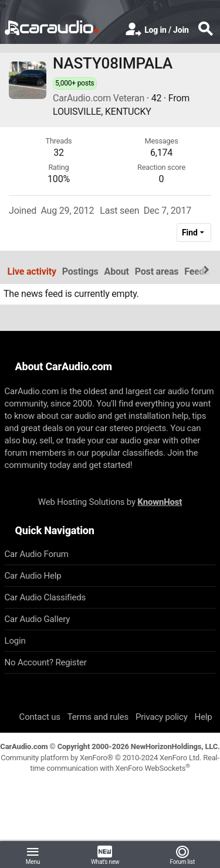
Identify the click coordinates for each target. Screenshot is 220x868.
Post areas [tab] (157, 271)
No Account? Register (46, 662)
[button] (33, 855)
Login (15, 641)
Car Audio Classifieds (45, 597)
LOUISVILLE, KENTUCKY (102, 112)
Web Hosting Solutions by (110, 502)
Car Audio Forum (37, 554)
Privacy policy (162, 717)
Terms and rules (98, 717)
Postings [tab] (80, 271)
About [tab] (117, 271)
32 (59, 153)
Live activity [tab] (32, 271)
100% (59, 179)
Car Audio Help (33, 576)
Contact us (40, 717)
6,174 (161, 153)
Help (204, 717)
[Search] (205, 30)
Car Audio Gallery (38, 619)
